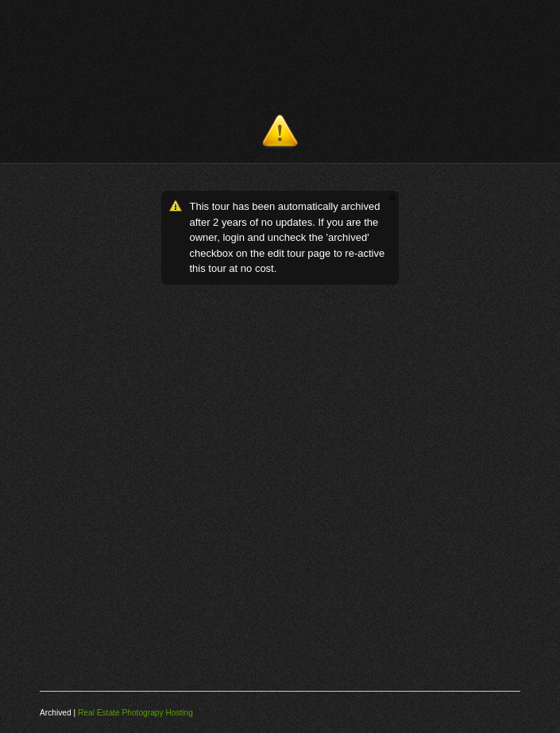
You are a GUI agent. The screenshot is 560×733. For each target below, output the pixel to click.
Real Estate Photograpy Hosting (135, 713)
